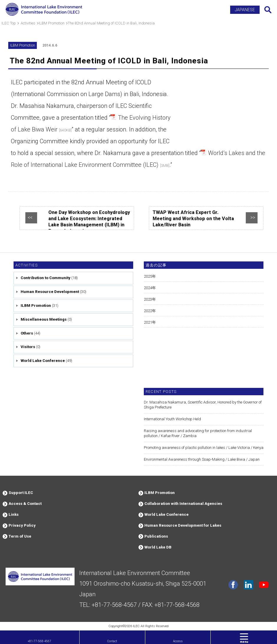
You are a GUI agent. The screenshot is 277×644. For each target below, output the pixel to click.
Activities (27, 265)
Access (178, 641)
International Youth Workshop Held (172, 419)
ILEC (136, 626)
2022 (148, 311)
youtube (264, 585)
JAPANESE (245, 10)
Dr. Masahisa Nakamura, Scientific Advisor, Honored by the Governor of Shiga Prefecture (203, 405)
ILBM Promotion (36, 305)
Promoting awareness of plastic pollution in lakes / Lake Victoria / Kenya (204, 448)
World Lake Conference (43, 361)
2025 (148, 276)
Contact (112, 641)
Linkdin (248, 585)
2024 (148, 288)
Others (27, 333)
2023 (148, 299)
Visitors (28, 347)
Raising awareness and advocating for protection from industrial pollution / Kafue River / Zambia (198, 433)
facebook (233, 585)
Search (268, 10)
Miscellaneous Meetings (44, 319)
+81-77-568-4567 (39, 641)
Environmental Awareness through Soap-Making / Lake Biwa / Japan (202, 459)
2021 (148, 322)
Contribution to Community (46, 278)
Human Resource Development (50, 292)
